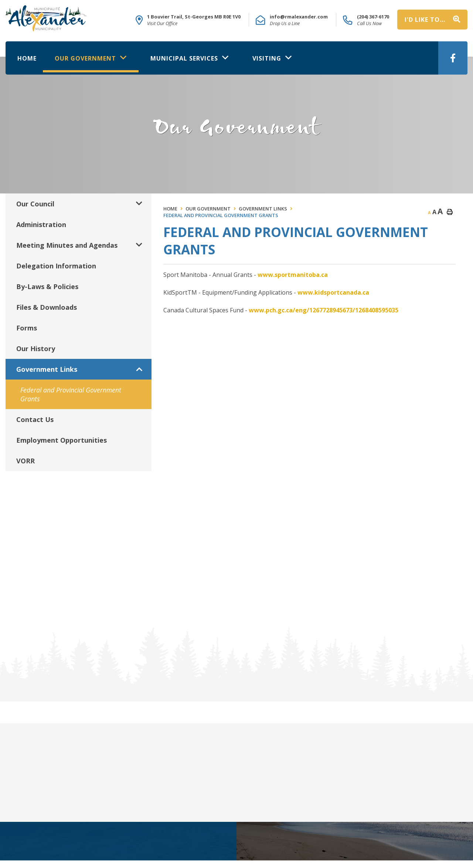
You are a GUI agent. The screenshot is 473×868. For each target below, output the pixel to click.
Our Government (208, 209)
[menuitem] (27, 57)
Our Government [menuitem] (86, 58)
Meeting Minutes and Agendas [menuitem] (67, 245)
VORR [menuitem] (25, 461)
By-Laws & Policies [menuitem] (47, 287)
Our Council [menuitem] (35, 204)
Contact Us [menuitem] (35, 419)
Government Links (263, 209)
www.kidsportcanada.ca (333, 292)
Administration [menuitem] (41, 224)
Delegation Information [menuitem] (56, 266)
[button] (139, 204)
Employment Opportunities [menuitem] (62, 440)
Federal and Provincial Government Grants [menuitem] (71, 394)
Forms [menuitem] (27, 328)
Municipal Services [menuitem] (185, 58)
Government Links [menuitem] (47, 369)
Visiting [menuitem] (268, 58)
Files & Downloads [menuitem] (47, 307)
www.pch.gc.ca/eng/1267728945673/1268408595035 (324, 310)
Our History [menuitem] (36, 349)
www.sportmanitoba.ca (293, 275)
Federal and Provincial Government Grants (221, 215)
